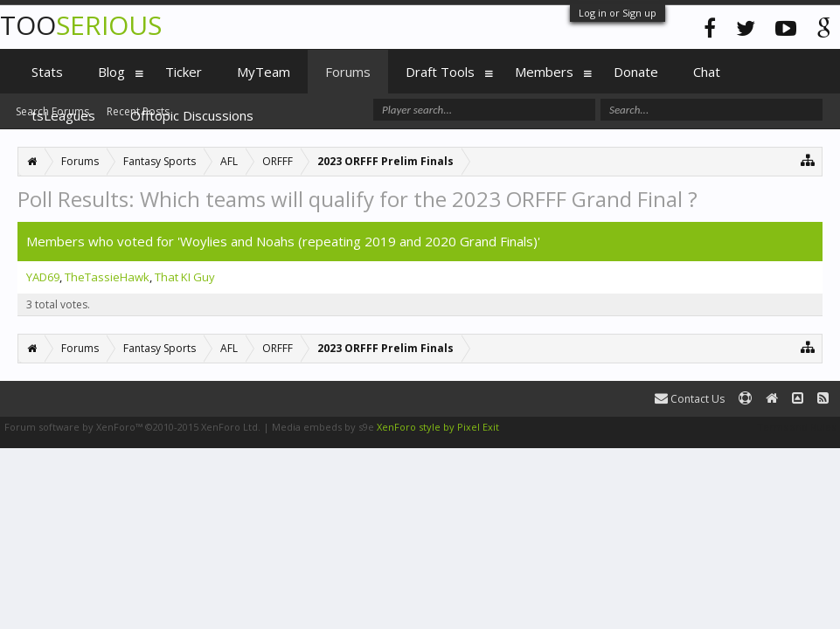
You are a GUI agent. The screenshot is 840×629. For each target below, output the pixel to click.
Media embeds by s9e (323, 427)
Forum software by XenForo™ (132, 427)
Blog (111, 72)
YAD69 (43, 277)
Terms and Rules (796, 427)
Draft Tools (440, 72)
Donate (636, 72)
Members (544, 72)
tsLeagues (63, 115)
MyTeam (264, 72)
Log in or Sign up (618, 13)
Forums (348, 72)
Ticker (184, 72)
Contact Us (690, 399)
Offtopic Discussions (192, 115)
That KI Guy (185, 277)
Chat (707, 72)
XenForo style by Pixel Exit (438, 427)
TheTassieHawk (107, 277)
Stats (47, 72)
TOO (81, 25)
